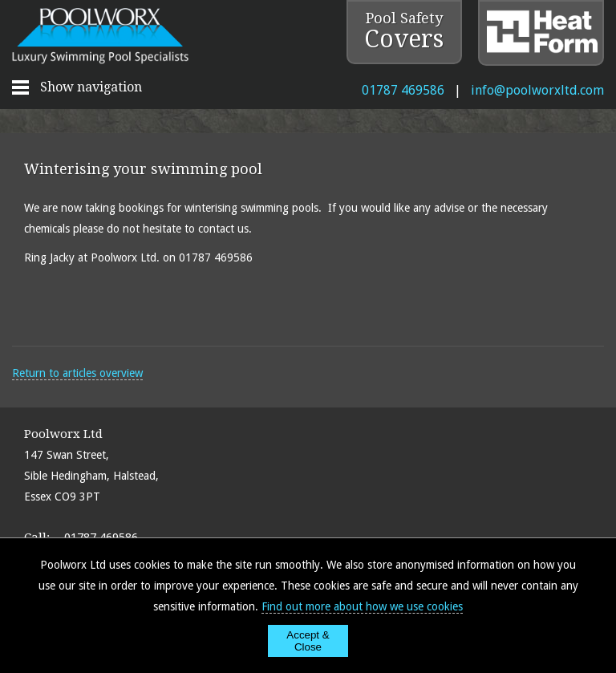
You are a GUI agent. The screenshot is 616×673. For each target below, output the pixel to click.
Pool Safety (404, 31)
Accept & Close (308, 641)
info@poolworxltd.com (537, 90)
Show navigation (91, 87)
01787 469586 (403, 90)
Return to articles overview (77, 373)
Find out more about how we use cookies (362, 606)
